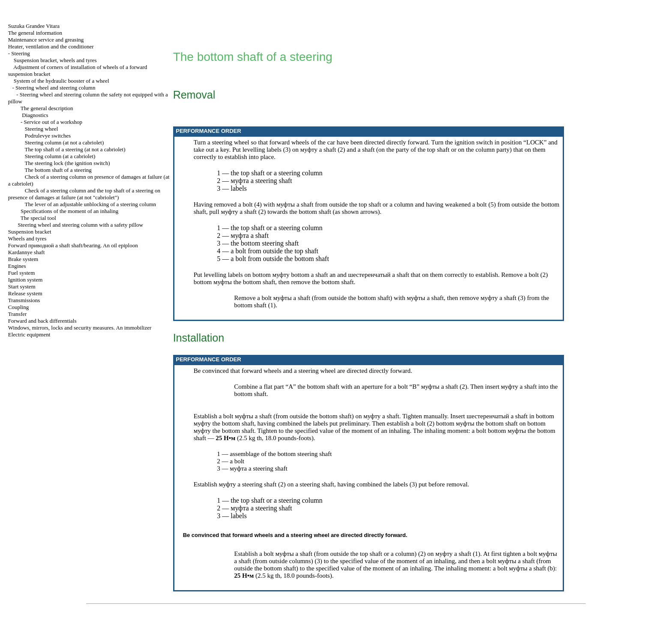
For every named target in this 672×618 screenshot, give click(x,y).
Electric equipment (29, 334)
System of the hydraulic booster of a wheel (61, 81)
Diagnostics (35, 115)
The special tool (38, 218)
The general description (47, 108)
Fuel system (21, 273)
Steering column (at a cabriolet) (60, 156)
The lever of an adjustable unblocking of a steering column (90, 204)
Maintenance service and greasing (46, 40)
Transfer (18, 314)
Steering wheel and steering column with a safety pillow (81, 225)
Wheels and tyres (27, 238)
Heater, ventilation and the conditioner (51, 46)
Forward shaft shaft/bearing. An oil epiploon (73, 245)
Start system (22, 286)
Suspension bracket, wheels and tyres (55, 60)
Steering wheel (42, 129)
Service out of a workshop (53, 122)
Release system (25, 293)
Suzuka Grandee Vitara (34, 26)
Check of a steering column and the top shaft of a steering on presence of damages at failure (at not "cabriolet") (84, 194)
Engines (17, 266)
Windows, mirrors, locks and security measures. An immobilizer (80, 328)
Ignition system (25, 280)
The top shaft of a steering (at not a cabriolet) (75, 149)
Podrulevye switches (48, 136)
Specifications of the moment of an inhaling (69, 211)
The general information (35, 33)
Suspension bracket (30, 232)
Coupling (18, 307)
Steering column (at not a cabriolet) (64, 142)
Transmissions (24, 300)
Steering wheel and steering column (55, 88)
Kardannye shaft (27, 252)
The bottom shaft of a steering (58, 170)
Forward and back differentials (42, 321)
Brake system (23, 259)
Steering (20, 53)
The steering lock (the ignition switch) (67, 163)
